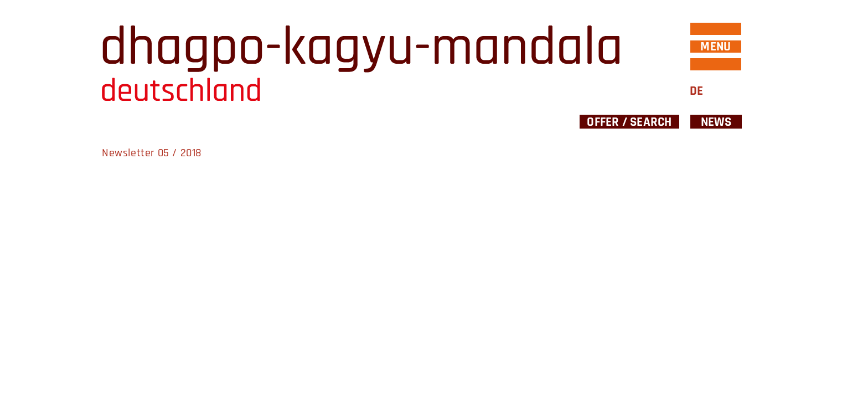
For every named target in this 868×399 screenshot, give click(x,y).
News (716, 122)
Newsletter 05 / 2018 (152, 153)
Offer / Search (629, 122)
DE (696, 91)
